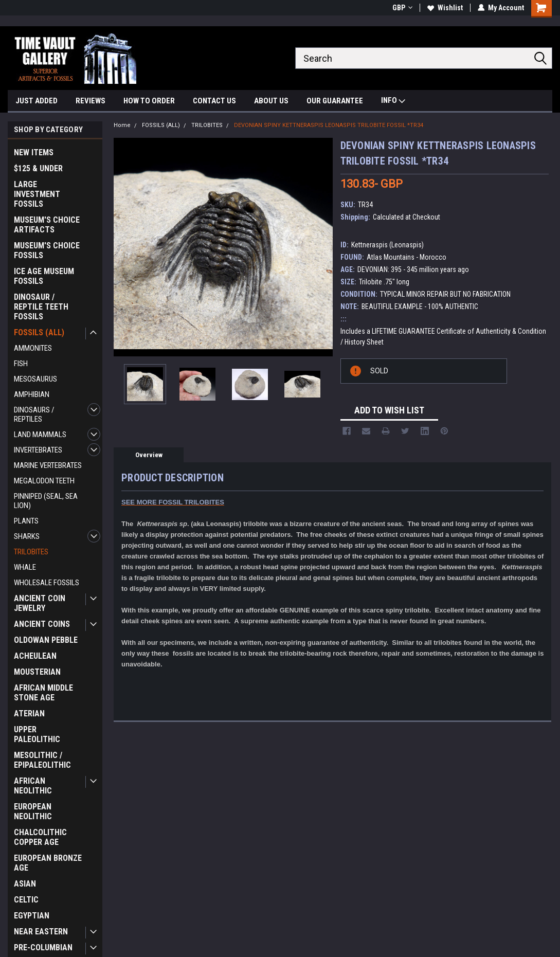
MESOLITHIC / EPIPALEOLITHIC (42, 760)
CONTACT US (214, 101)
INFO (393, 102)
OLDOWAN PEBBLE (46, 640)
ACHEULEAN (35, 656)
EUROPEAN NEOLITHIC (33, 811)
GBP (402, 8)
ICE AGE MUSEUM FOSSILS (44, 276)
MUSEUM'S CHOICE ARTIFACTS (47, 225)
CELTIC (26, 900)
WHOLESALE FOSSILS (47, 583)
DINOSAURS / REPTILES (34, 414)
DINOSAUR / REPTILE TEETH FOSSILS (41, 307)
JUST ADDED (37, 101)
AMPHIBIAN (32, 394)
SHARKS (27, 536)
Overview (149, 455)
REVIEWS (91, 101)
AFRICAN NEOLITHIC (33, 786)
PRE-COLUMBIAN (43, 947)
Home (122, 125)
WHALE (25, 567)
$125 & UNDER (38, 168)
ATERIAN (29, 714)
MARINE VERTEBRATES (48, 465)
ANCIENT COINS (42, 624)
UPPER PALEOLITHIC (37, 734)
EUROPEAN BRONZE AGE (48, 863)
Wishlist (445, 8)
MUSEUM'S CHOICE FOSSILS (47, 250)
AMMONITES (33, 348)
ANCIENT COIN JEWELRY (40, 603)
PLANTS (26, 521)
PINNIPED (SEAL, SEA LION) (46, 501)
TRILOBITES (31, 552)
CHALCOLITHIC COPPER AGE (40, 837)
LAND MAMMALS (40, 435)
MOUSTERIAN (37, 672)
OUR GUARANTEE (335, 101)
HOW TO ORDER (149, 101)
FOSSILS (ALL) (39, 332)
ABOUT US (271, 101)
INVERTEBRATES (38, 450)
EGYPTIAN (32, 916)
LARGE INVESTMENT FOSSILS (37, 194)
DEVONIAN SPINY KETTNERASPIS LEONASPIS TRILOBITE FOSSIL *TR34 (329, 125)
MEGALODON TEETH (44, 481)
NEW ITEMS (34, 152)
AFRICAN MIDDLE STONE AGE (43, 693)
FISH (21, 364)
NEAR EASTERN (41, 932)
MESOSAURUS (35, 379)
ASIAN (25, 884)
